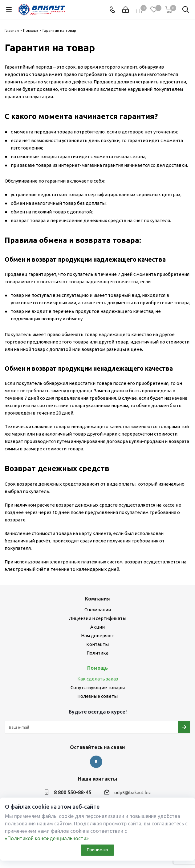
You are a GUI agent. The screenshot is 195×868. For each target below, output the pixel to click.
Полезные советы (97, 696)
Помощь (97, 668)
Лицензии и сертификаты (97, 618)
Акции (97, 627)
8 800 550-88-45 (73, 792)
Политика (97, 653)
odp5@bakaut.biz (133, 792)
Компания (97, 599)
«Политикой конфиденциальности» (47, 838)
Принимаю (97, 850)
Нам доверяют (97, 636)
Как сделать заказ (98, 679)
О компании (98, 610)
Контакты (97, 644)
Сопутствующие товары (98, 687)
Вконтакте (96, 762)
